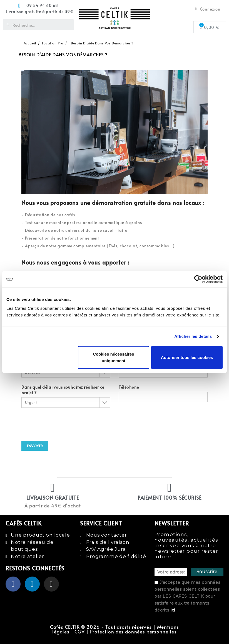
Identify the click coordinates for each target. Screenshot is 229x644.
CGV (80, 632)
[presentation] (64, 422)
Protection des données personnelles (133, 632)
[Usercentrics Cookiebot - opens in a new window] (198, 279)
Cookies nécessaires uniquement (113, 357)
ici (173, 610)
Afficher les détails (193, 336)
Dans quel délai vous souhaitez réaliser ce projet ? (66, 396)
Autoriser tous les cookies (187, 357)
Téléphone (163, 393)
